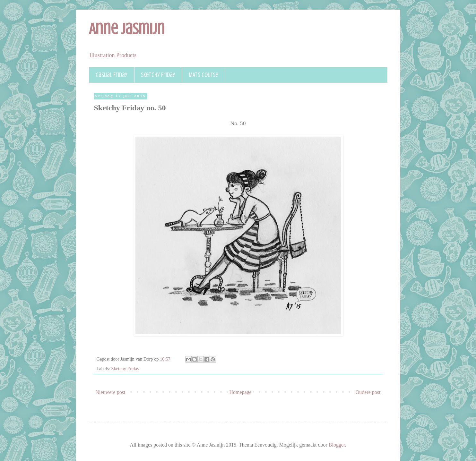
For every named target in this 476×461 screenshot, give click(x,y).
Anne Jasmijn (127, 29)
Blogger (337, 445)
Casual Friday (112, 75)
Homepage (240, 392)
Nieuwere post (111, 392)
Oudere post (368, 392)
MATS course (203, 75)
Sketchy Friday (158, 75)
